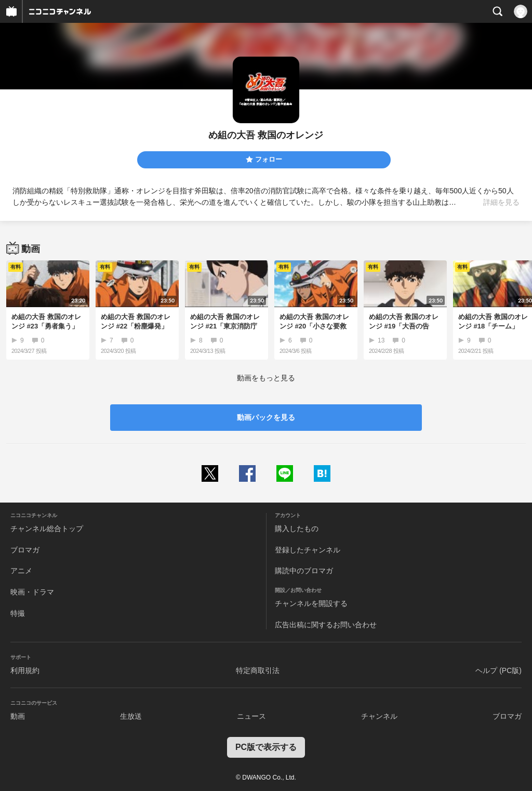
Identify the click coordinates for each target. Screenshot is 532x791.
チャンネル (379, 716)
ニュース (251, 716)
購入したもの (297, 529)
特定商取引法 (258, 670)
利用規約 (25, 670)
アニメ (21, 571)
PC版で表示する (266, 747)
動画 (18, 716)
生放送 (131, 716)
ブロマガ (25, 550)
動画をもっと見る (266, 378)
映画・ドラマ (32, 592)
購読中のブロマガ (304, 571)
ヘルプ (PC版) (498, 670)
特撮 (18, 613)
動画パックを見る (266, 417)
